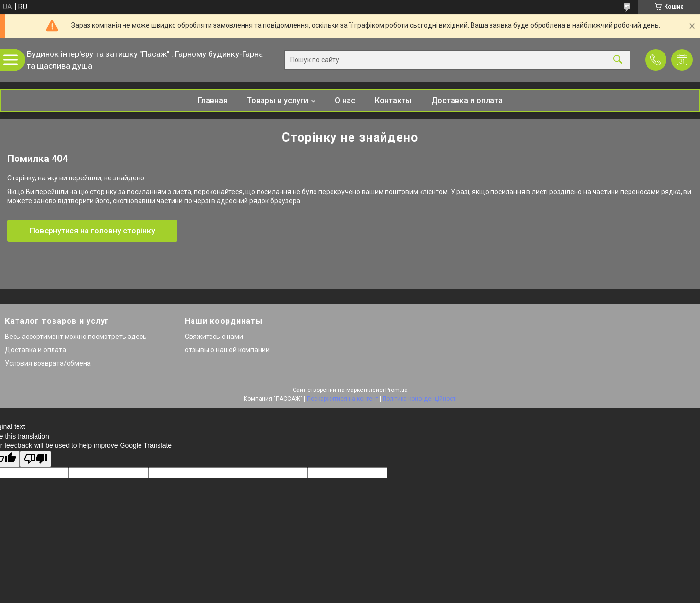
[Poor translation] (35, 459)
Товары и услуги (278, 100)
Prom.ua (397, 390)
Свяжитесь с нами (214, 337)
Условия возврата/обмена (48, 363)
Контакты (393, 100)
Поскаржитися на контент (342, 399)
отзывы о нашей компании (227, 350)
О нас (345, 100)
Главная (213, 100)
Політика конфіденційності (420, 399)
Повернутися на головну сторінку (92, 231)
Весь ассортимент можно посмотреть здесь (76, 337)
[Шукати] (618, 60)
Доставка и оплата (467, 100)
